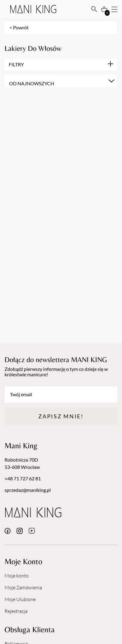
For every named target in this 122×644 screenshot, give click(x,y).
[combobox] (61, 81)
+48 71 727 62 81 (23, 478)
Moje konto (17, 576)
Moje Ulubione (20, 599)
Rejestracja (16, 611)
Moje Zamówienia (23, 587)
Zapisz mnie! (61, 416)
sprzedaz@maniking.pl (28, 490)
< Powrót (19, 27)
